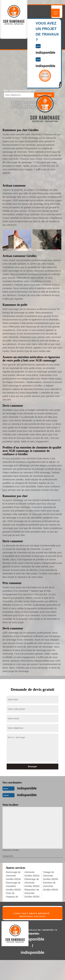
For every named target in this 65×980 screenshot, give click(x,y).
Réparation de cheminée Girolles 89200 (32, 893)
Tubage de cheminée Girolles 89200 (50, 876)
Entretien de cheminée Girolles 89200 (50, 886)
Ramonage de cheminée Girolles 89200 (13, 876)
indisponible (27, 788)
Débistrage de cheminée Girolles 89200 (32, 883)
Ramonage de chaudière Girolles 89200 (13, 886)
